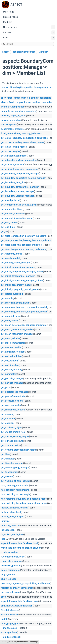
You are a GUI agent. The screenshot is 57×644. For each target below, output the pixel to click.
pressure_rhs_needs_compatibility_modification (25, 583)
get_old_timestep (10, 365)
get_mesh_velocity (10, 338)
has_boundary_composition (15, 485)
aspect (6, 52)
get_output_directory (12, 370)
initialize (5, 521)
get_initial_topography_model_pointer (20, 289)
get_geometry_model (12, 254)
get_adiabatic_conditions (14, 156)
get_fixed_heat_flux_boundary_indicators (22, 245)
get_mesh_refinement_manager (17, 334)
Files (29, 38)
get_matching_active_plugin (15, 303)
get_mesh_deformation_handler (17, 329)
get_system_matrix (11, 445)
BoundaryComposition (24, 52)
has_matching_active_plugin (15, 494)
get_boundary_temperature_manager (20, 187)
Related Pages (10, 17)
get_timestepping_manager (15, 468)
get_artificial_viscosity (12, 165)
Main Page (9, 12)
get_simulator (8, 419)
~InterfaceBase (9, 628)
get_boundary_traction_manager (17, 191)
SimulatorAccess (10, 610)
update (5, 619)
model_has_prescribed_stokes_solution (21, 548)
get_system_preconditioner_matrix (19, 450)
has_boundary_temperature (15, 490)
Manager (43, 52)
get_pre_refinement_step (14, 396)
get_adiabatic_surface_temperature (19, 160)
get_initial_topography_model (16, 285)
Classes (29, 32)
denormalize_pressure (12, 129)
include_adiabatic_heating (14, 508)
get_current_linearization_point (17, 218)
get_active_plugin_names (14, 147)
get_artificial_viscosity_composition (19, 169)
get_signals (7, 414)
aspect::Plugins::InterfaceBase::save (20, 601)
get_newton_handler (11, 347)
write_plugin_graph (11, 624)
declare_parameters (11, 120)
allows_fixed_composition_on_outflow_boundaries (27, 102)
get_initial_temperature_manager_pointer (22, 280)
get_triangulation (10, 472)
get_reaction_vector (11, 405)
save (3, 597)
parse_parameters (10, 570)
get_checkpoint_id (10, 200)
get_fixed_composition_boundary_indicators (23, 236)
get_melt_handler (10, 321)
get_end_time (8, 227)
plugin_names (8, 575)
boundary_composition (13, 107)
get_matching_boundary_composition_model (24, 307)
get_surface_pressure (12, 441)
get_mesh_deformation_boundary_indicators (24, 325)
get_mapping (8, 298)
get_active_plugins (10, 151)
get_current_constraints (13, 214)
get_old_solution (9, 361)
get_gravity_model (10, 258)
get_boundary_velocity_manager (17, 196)
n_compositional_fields (13, 557)
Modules (8, 22)
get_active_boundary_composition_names (22, 142)
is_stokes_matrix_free (12, 534)
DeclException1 (9, 125)
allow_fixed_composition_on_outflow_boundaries (26, 98)
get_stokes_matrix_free (13, 432)
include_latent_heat (11, 512)
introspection (8, 530)
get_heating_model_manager (16, 263)
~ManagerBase (9, 632)
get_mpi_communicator (13, 343)
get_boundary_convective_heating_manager (23, 178)
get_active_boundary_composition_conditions (24, 138)
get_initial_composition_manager (18, 267)
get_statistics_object (12, 427)
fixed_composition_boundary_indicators (21, 133)
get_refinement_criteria (13, 410)
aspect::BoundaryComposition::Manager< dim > (27, 87)
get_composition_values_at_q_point (19, 205)
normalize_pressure (11, 566)
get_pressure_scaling (12, 401)
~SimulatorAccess (10, 637)
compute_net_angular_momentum (18, 111)
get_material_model (11, 316)
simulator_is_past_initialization (17, 606)
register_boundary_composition (17, 588)
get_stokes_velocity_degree (15, 436)
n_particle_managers (12, 561)
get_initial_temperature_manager (18, 276)
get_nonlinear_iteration (13, 352)
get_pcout (6, 387)
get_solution (7, 423)
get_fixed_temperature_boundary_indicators (23, 249)
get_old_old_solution (11, 356)
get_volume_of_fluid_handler (16, 481)
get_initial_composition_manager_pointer (22, 272)
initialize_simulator (11, 526)
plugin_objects (8, 579)
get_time (5, 454)
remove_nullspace (10, 592)
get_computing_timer (12, 209)
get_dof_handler (9, 223)
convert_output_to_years (14, 116)
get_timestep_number (12, 463)
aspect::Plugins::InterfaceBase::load (19, 543)
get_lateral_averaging (12, 294)
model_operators (10, 552)
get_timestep (8, 459)
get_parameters (9, 374)
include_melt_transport (13, 517)
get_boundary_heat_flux (13, 182)
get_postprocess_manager (15, 392)
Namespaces (29, 27)
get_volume (7, 476)
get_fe (4, 231)
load (3, 539)
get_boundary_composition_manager (20, 174)
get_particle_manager (12, 378)
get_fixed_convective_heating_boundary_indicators (27, 240)
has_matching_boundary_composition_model (24, 499)
